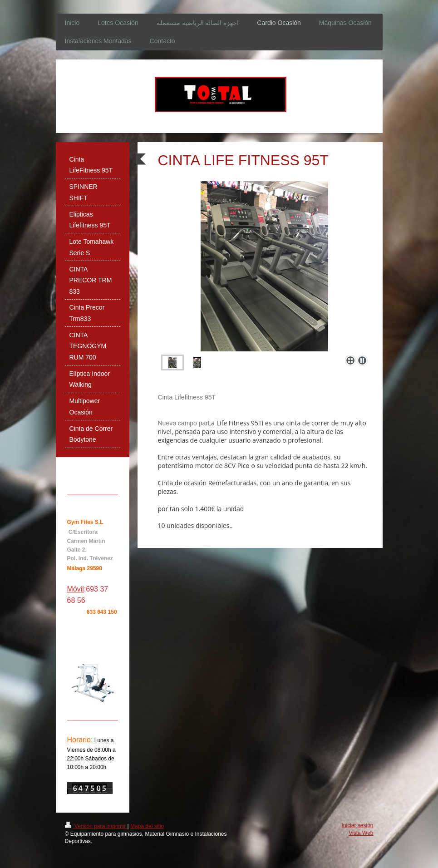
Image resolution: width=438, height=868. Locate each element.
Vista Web (361, 833)
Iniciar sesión (357, 825)
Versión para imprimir (96, 826)
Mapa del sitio (147, 826)
